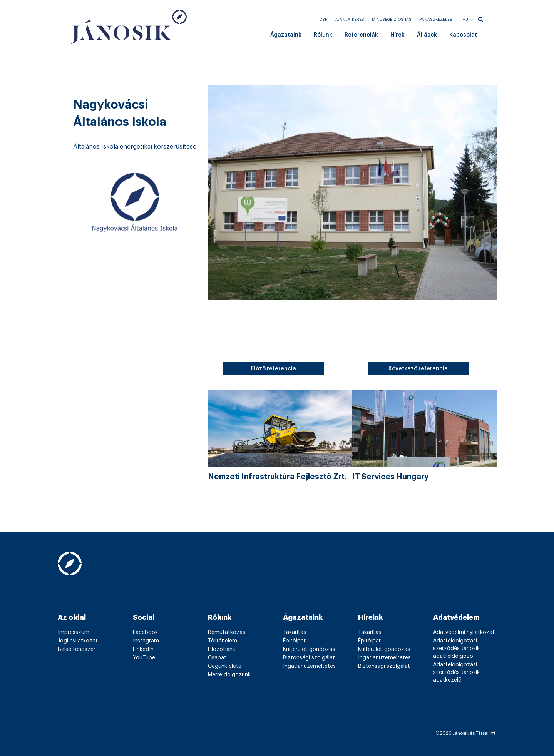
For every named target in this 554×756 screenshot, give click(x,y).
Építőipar (294, 641)
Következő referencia (418, 369)
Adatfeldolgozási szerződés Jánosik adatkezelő (456, 672)
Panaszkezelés (436, 20)
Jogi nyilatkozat (78, 641)
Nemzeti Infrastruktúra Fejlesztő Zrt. (277, 477)
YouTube (144, 658)
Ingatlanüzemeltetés (309, 666)
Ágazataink (286, 35)
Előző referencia (274, 369)
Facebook (145, 632)
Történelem (223, 641)
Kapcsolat (463, 35)
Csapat (217, 658)
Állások (427, 35)
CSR (324, 20)
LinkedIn (143, 649)
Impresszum (74, 632)
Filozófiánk (222, 649)
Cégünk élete (225, 666)
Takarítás (295, 632)
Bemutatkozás (227, 632)
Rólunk (323, 35)
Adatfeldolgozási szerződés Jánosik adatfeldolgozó (456, 649)
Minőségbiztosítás (392, 20)
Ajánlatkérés (350, 20)
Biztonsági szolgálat (309, 658)
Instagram (146, 641)
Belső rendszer (77, 649)
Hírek (398, 35)
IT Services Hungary (390, 477)
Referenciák (361, 35)
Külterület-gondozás (309, 649)
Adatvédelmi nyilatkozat (464, 632)
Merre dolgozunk (229, 675)
